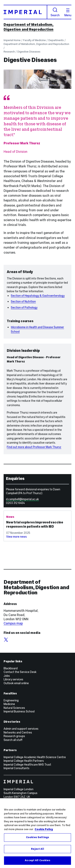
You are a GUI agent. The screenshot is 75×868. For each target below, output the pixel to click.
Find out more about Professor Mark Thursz (34, 447)
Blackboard (11, 668)
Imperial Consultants (16, 768)
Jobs (7, 676)
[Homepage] (25, 12)
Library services (13, 679)
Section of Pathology (24, 308)
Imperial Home (12, 40)
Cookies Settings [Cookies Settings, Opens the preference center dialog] (37, 838)
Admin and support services (21, 729)
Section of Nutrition (23, 301)
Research (9, 52)
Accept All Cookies (37, 861)
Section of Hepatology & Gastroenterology (38, 296)
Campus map (13, 623)
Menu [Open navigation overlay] (68, 13)
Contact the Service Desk (20, 672)
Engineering (11, 700)
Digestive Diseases (29, 52)
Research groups (14, 736)
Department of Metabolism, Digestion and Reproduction (28, 27)
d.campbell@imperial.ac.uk (22, 499)
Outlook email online (16, 683)
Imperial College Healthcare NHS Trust (27, 765)
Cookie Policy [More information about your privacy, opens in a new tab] (44, 829)
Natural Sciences (14, 708)
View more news (16, 537)
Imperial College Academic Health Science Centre (35, 757)
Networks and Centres (18, 732)
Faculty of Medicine (34, 40)
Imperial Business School (19, 711)
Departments (56, 40)
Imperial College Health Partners (24, 761)
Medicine (9, 704)
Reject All (37, 849)
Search (55, 12)
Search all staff (13, 740)
